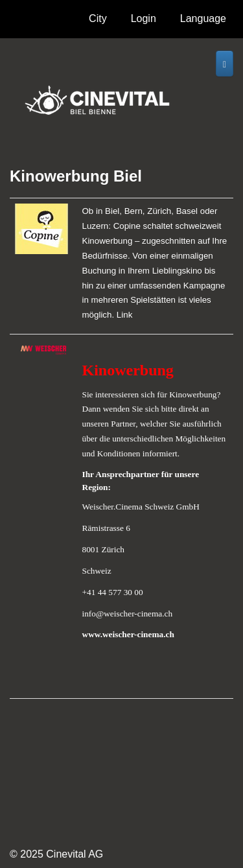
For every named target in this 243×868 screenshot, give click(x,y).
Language (203, 22)
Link (124, 315)
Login (144, 18)
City (101, 22)
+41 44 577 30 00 (113, 592)
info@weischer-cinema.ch (128, 614)
